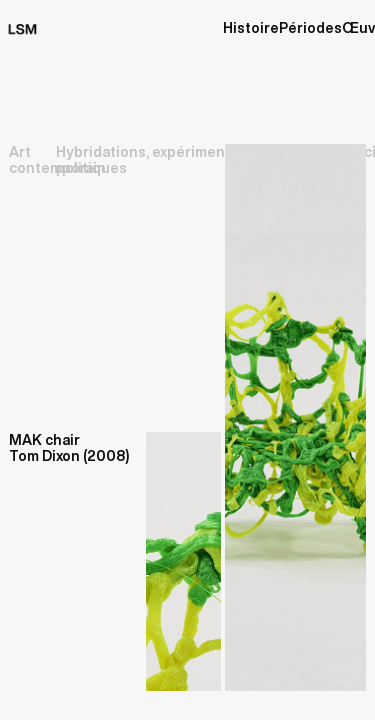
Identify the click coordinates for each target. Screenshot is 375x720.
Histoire (251, 28)
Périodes (310, 28)
